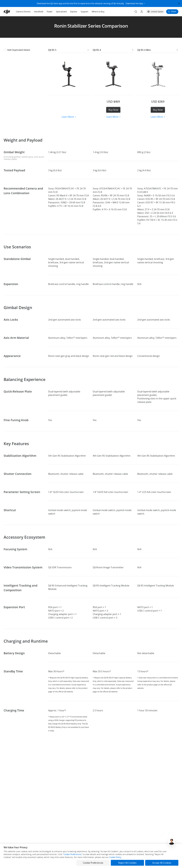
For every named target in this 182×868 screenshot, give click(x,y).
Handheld (39, 12)
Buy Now (113, 110)
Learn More (69, 117)
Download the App (134, 2)
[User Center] (142, 12)
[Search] (136, 12)
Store (174, 11)
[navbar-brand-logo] (10, 12)
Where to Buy (98, 12)
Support (84, 12)
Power (50, 12)
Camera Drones (23, 12)
